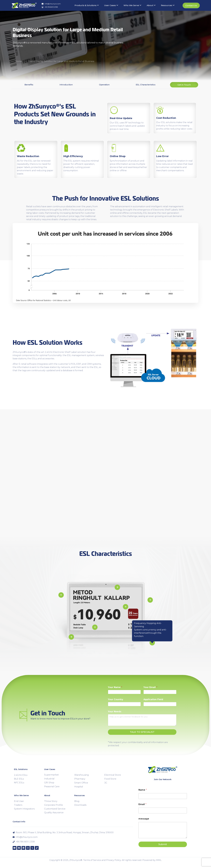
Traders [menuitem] (18, 805)
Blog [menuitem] (77, 801)
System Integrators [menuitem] (24, 809)
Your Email (150, 687)
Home (19, 61)
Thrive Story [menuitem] (51, 801)
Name (143, 790)
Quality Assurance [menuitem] (54, 813)
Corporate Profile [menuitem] (53, 805)
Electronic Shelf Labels (165, 210)
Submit (163, 844)
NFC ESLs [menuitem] (19, 783)
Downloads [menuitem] (80, 805)
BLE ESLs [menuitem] (19, 779)
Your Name (115, 687)
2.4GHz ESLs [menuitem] (21, 775)
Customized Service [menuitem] (55, 809)
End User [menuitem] (19, 801)
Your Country (116, 699)
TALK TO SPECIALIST (142, 732)
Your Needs (115, 712)
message (144, 819)
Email (142, 804)
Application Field (153, 699)
